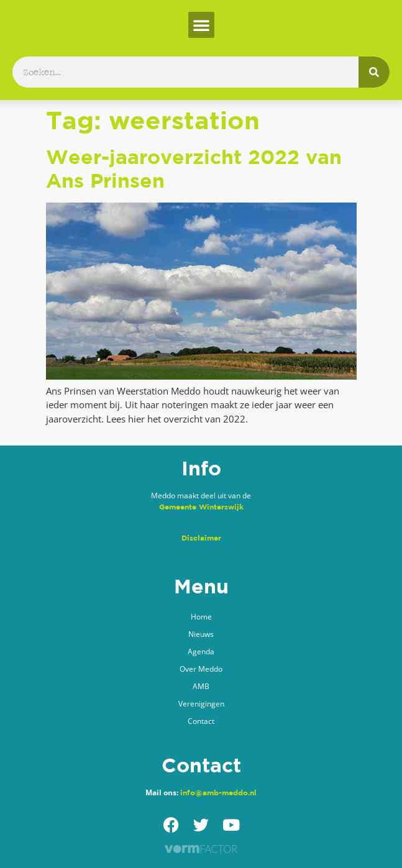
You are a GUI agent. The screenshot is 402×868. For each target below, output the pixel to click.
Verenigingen (201, 704)
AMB (201, 686)
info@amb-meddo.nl (218, 793)
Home (201, 617)
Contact (201, 721)
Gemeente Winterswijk (201, 507)
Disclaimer (201, 538)
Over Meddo (201, 669)
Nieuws (201, 634)
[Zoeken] (374, 72)
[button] (201, 25)
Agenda (201, 651)
